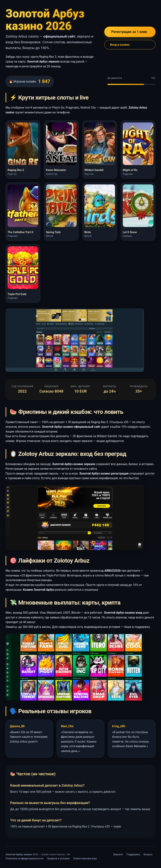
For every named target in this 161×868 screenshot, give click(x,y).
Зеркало (118, 854)
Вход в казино (120, 45)
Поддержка (133, 854)
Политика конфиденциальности (24, 858)
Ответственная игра (85, 858)
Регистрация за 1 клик (129, 32)
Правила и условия (58, 858)
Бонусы (148, 854)
